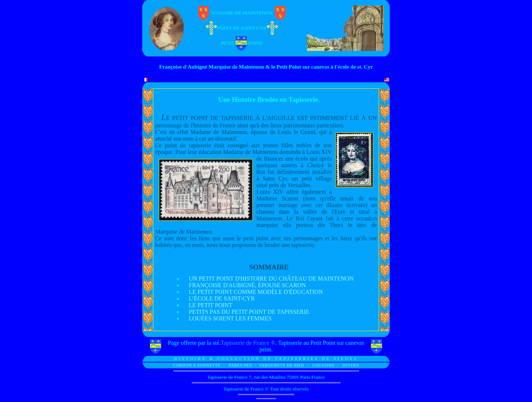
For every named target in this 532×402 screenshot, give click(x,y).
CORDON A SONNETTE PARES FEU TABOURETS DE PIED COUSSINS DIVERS (266, 365)
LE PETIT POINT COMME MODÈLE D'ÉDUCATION (256, 292)
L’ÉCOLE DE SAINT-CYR (222, 298)
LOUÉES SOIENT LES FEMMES (230, 318)
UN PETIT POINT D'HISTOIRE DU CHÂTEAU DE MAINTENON (271, 279)
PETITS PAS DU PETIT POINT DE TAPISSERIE (249, 312)
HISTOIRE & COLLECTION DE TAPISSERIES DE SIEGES (266, 359)
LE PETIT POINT (211, 305)
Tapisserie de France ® (248, 343)
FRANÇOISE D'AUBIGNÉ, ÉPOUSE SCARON (247, 285)
